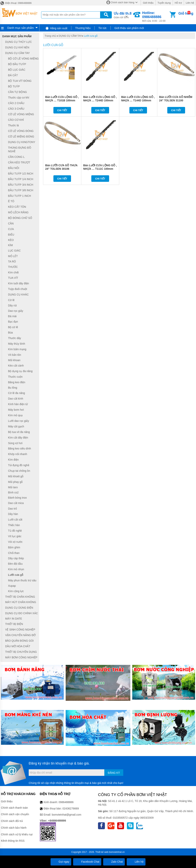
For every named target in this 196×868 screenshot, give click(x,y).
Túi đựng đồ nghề (19, 465)
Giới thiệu (148, 3)
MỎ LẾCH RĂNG (18, 212)
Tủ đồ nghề (15, 531)
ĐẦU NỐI (14, 168)
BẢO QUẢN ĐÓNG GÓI (19, 641)
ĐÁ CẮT (13, 75)
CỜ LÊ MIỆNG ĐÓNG (21, 137)
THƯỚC (13, 267)
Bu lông (13, 388)
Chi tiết (62, 110)
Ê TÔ (11, 201)
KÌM (10, 245)
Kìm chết (13, 272)
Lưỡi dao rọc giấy (18, 421)
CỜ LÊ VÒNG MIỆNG (21, 114)
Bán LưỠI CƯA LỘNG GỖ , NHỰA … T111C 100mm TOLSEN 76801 (100, 169)
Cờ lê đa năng (16, 393)
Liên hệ (190, 3)
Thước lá (13, 125)
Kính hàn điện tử (18, 404)
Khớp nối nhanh (18, 454)
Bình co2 (13, 492)
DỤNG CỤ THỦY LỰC (18, 42)
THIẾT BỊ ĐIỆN (14, 624)
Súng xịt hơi (15, 443)
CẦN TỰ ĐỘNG (17, 92)
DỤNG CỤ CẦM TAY (70, 36)
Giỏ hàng (186, 13)
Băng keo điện (17, 382)
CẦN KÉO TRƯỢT (19, 162)
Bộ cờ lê (13, 327)
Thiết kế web (102, 852)
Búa (10, 333)
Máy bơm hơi (16, 410)
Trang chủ (50, 36)
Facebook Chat (87, 862)
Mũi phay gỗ (15, 482)
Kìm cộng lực (16, 591)
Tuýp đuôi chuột (18, 289)
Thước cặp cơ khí (19, 98)
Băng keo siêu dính (20, 449)
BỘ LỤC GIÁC (17, 70)
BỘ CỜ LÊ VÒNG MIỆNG (23, 59)
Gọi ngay (61, 862)
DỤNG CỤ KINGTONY (22, 142)
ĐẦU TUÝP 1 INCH (20, 196)
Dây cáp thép (16, 558)
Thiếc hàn (14, 525)
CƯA (11, 229)
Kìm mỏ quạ (15, 415)
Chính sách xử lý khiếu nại (17, 834)
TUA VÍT (13, 278)
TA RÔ (12, 261)
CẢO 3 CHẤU (16, 109)
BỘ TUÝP (14, 86)
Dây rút (12, 305)
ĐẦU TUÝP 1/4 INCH (21, 179)
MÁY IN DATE (14, 619)
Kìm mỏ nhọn (16, 569)
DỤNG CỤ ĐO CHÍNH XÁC (22, 613)
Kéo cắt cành (16, 366)
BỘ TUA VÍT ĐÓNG (20, 81)
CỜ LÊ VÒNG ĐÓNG (21, 131)
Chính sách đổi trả (12, 821)
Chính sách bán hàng (122, 2)
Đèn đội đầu (15, 564)
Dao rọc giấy (16, 311)
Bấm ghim (14, 547)
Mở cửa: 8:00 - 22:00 (156, 17)
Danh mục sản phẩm (20, 28)
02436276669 (71, 808)
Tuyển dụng (164, 3)
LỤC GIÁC (14, 251)
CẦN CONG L (16, 157)
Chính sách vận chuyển (15, 814)
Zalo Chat (114, 862)
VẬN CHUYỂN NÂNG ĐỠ (20, 635)
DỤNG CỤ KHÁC (18, 295)
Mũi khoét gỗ (16, 476)
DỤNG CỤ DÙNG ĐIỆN (19, 608)
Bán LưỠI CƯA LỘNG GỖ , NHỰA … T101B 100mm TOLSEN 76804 (62, 100)
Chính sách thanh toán (14, 808)
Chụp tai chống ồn (19, 471)
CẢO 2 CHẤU (16, 103)
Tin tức (102, 28)
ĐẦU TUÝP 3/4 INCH (21, 185)
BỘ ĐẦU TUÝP (17, 64)
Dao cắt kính (16, 399)
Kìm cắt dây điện (18, 438)
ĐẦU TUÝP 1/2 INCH (21, 174)
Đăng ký (114, 773)
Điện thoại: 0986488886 (16, 3)
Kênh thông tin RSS (13, 841)
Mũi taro (13, 487)
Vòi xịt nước (15, 542)
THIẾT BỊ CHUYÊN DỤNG (21, 652)
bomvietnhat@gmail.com (66, 815)
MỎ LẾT (13, 256)
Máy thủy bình (17, 344)
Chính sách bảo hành (14, 828)
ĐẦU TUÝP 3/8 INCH (21, 190)
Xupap (12, 586)
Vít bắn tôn (15, 355)
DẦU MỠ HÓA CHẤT (18, 646)
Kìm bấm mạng (17, 349)
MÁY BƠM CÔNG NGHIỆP (21, 657)
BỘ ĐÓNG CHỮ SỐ (20, 218)
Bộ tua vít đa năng (19, 432)
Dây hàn (13, 514)
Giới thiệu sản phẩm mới (129, 28)
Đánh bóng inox (17, 498)
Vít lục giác (15, 536)
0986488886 (66, 802)
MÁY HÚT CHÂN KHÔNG (21, 602)
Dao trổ (12, 509)
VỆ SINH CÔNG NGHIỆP (20, 630)
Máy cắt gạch (16, 426)
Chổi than (14, 553)
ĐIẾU (11, 235)
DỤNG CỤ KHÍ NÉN (17, 47)
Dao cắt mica (16, 503)
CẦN (11, 223)
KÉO (11, 240)
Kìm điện (13, 460)
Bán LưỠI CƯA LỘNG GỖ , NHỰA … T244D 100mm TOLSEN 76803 (100, 100)
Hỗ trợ (178, 3)
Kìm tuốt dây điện (18, 283)
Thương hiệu (83, 28)
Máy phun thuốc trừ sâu (22, 580)
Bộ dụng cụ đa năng (20, 371)
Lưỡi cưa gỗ (91, 36)
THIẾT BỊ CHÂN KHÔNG (20, 597)
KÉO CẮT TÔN (17, 207)
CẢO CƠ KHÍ (16, 120)
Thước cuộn (15, 377)
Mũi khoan (14, 360)
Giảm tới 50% (123, 15)
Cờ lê (11, 300)
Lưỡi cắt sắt (15, 520)
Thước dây (15, 338)
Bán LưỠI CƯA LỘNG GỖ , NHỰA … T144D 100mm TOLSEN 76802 (138, 100)
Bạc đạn (13, 322)
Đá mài (12, 316)
